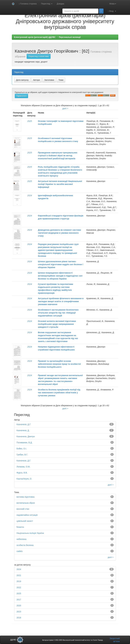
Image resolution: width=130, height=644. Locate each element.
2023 (19, 612)
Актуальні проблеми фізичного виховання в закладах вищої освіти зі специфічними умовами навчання (61, 301)
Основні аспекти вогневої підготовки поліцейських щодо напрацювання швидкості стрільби (57, 324)
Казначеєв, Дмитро (26, 436)
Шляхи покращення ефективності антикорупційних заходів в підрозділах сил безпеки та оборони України (60, 276)
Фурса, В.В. (22, 473)
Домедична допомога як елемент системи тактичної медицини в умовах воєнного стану (59, 233)
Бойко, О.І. (22, 449)
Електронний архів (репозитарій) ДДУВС (35, 37)
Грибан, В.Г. (22, 455)
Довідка (60, 4)
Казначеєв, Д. (23, 430)
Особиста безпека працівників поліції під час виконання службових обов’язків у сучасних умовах (59, 393)
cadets (20, 551)
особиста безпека (25, 545)
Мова (113, 4)
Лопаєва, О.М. (23, 467)
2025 (30, 121)
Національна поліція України (30, 533)
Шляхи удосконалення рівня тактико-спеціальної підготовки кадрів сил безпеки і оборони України (60, 264)
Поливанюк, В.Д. (24, 442)
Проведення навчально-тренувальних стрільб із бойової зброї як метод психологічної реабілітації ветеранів (58, 156)
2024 (30, 195)
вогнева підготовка (26, 497)
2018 (19, 618)
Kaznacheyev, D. (24, 479)
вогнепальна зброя (26, 503)
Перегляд (47, 4)
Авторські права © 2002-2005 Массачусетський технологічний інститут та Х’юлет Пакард (72, 640)
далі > (65, 108)
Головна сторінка (28, 4)
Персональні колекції (70, 37)
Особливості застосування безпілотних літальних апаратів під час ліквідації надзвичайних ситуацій (58, 313)
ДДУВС (17, 640)
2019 (19, 581)
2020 (19, 606)
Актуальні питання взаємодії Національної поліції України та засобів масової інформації (60, 184)
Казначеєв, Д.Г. (24, 424)
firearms (20, 527)
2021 (19, 575)
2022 (19, 587)
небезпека (22, 539)
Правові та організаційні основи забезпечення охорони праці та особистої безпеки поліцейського (59, 364)
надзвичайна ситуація (27, 515)
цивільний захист (25, 521)
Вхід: (112, 11)
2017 (19, 600)
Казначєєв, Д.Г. (24, 461)
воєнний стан (23, 509)
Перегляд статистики (39, 56)
